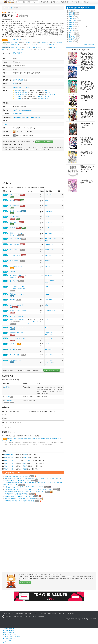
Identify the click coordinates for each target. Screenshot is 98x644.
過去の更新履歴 (17, 53)
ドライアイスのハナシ (17, 316)
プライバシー (36, 613)
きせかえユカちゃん (16, 266)
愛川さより (72, 36)
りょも (71, 42)
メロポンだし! (36, 44)
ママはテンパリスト (17, 44)
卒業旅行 (13, 300)
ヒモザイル (13, 344)
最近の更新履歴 (8, 629)
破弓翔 (71, 28)
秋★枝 (71, 26)
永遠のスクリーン (15, 239)
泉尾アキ (71, 32)
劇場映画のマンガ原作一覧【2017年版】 (17, 476)
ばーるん (71, 34)
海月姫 (28, 43)
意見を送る (7, 640)
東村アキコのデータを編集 (44, 142)
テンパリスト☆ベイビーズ (18, 311)
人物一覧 (54, 2)
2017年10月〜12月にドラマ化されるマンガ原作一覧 (20, 499)
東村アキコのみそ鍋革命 (17, 333)
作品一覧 (65, 2)
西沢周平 (71, 19)
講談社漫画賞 (19, 91)
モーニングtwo (50, 344)
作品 (21, 616)
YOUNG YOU (49, 244)
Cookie (47, 261)
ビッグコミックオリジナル (50, 362)
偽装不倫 (13, 272)
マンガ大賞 (18, 97)
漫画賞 (41, 616)
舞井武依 (71, 15)
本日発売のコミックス (10, 634)
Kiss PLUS (49, 275)
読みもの (85, 2)
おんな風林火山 (15, 250)
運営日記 (71, 613)
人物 (17, 616)
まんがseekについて (9, 613)
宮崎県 (15, 84)
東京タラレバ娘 (44, 43)
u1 (69, 11)
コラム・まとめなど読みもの (12, 636)
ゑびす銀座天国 (15, 244)
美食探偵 (60, 43)
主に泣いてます (13, 43)
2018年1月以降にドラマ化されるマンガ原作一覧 (19, 496)
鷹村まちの (72, 38)
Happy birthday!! (88, 45)
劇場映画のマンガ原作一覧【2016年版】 (17, 494)
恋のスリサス (14, 281)
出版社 (26, 616)
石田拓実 (7, 397)
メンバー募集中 (25, 583)
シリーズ (35, 616)
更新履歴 (44, 2)
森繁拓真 (7, 387)
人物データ (7, 53)
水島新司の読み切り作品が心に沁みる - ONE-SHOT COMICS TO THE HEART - (29, 489)
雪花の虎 (51, 44)
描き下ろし (49, 287)
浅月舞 (71, 40)
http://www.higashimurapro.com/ (23, 110)
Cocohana (48, 211)
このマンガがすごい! (21, 93)
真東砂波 (71, 23)
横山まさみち (73, 21)
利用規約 (28, 613)
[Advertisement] (33, 167)
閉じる (5, 642)
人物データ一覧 (9, 455)
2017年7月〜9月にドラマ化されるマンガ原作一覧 (20, 501)
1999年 (15, 87)
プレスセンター (62, 613)
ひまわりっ (18, 338)
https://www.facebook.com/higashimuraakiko (26, 117)
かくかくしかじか (44, 97)
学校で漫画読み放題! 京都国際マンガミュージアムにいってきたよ (24, 492)
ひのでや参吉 (8, 400)
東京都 (25, 469)
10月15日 (20, 80)
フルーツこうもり (16, 40)
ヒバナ (47, 228)
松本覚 (71, 17)
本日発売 (75, 2)
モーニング (49, 195)
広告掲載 (44, 613)
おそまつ (71, 30)
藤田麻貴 (71, 24)
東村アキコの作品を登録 (52, 370)
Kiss (47, 200)
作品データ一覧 (8, 632)
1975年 (15, 80)
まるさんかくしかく (18, 49)
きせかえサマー (15, 261)
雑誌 (30, 616)
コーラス (48, 217)
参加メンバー (20, 613)
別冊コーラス (49, 250)
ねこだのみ (49, 233)
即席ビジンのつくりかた (35, 47)
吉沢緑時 (71, 13)
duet (47, 327)
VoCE (47, 294)
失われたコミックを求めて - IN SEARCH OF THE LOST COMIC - (24, 487)
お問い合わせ (52, 613)
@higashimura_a (18, 114)
